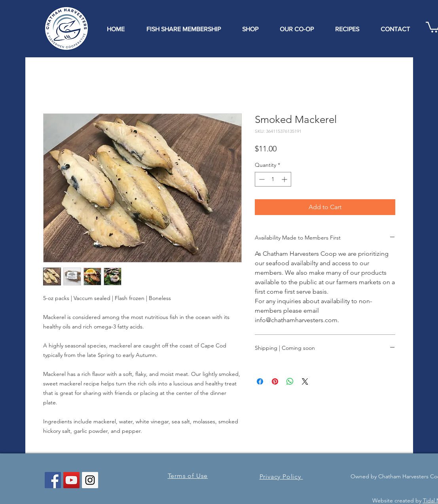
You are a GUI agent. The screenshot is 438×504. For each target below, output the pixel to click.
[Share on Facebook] (260, 381)
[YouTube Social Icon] (71, 480)
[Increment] (285, 179)
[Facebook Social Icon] (53, 480)
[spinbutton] (273, 179)
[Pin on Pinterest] (275, 381)
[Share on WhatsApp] (290, 381)
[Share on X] (305, 381)
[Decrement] (261, 179)
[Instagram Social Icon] (90, 480)
